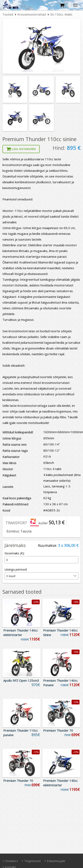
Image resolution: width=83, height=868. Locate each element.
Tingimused (31, 861)
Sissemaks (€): (15, 553)
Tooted (8, 14)
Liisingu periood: (16, 569)
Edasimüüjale (55, 861)
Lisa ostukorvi (21, 149)
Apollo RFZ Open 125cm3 (21, 680)
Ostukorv (10, 861)
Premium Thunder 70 (58, 730)
